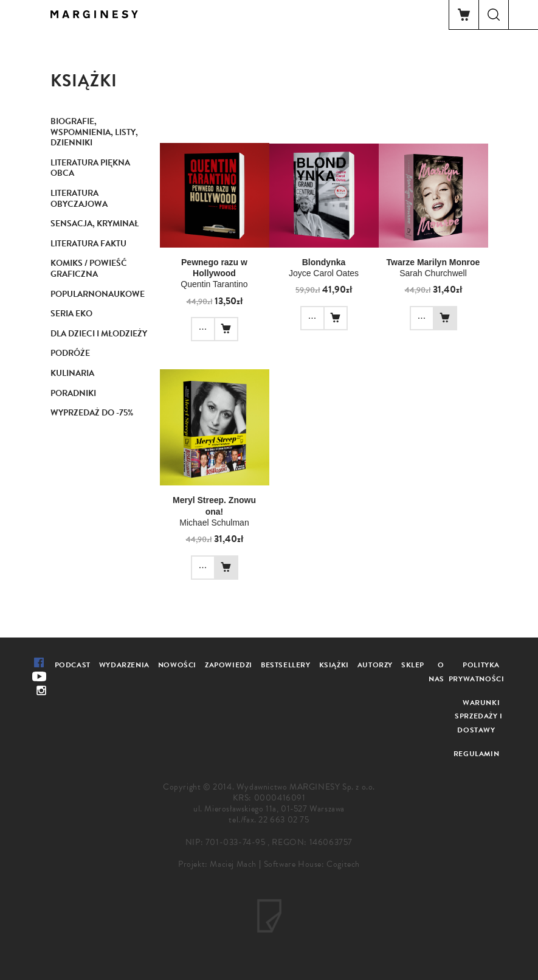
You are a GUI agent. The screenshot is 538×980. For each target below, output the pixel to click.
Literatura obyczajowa (79, 199)
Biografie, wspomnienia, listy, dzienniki (94, 132)
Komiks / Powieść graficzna (89, 269)
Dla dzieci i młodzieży (99, 334)
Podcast (73, 665)
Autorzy (375, 665)
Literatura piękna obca (90, 168)
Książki (334, 665)
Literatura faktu (88, 244)
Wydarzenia (124, 665)
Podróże (70, 353)
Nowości (177, 665)
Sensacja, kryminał (95, 224)
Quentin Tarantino (214, 284)
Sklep (413, 665)
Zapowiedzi (229, 665)
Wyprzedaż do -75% (92, 413)
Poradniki (73, 393)
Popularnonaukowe (98, 294)
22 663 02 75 (284, 820)
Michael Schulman (214, 523)
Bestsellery (286, 665)
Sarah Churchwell (433, 273)
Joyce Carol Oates (324, 273)
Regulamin (476, 754)
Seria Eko (71, 314)
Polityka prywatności (477, 672)
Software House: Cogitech (312, 864)
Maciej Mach (233, 864)
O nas (436, 672)
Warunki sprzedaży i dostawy (479, 717)
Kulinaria (72, 373)
